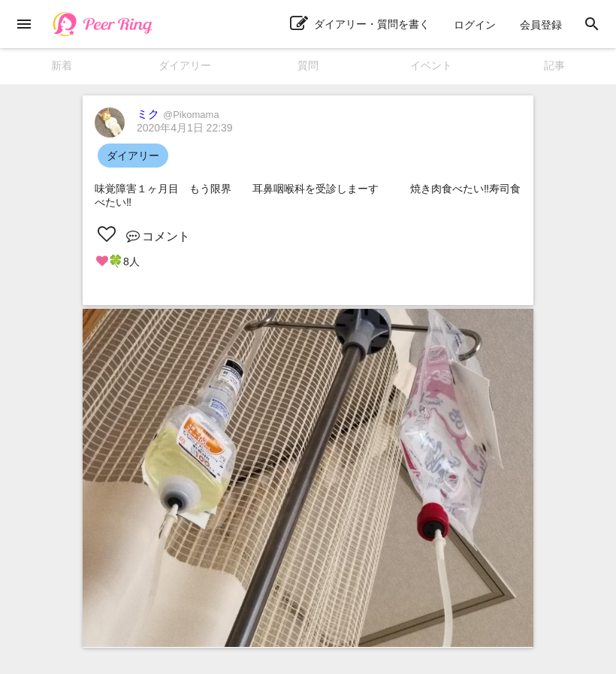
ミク (178, 114)
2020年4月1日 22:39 (185, 128)
